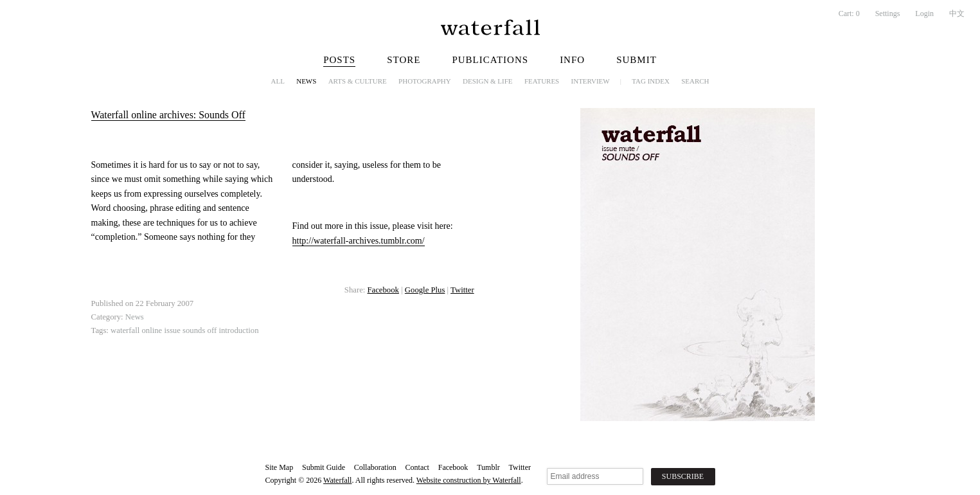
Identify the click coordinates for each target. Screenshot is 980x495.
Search (695, 81)
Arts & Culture (358, 81)
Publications (490, 60)
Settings (888, 14)
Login (924, 14)
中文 (957, 14)
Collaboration (375, 467)
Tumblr (488, 467)
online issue (161, 330)
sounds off (200, 330)
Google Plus (425, 290)
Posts (339, 60)
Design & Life (488, 81)
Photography (425, 81)
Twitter (462, 290)
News (306, 81)
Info (572, 60)
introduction (238, 330)
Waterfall (337, 480)
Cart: (849, 14)
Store (404, 60)
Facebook (383, 290)
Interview (591, 81)
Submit (637, 60)
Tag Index (651, 81)
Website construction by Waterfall (469, 480)
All (278, 81)
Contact (417, 467)
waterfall (125, 330)
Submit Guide (324, 467)
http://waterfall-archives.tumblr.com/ (359, 241)
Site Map (280, 467)
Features (542, 81)
